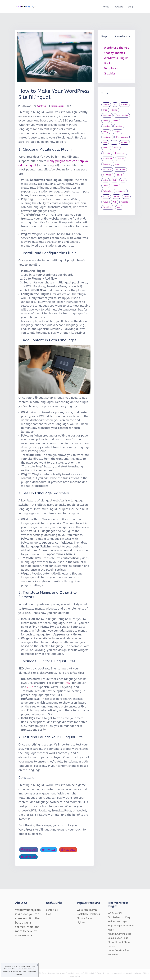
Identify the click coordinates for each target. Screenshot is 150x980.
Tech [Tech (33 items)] (114, 180)
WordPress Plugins (116, 58)
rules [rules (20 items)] (106, 180)
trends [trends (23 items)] (116, 186)
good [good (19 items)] (114, 142)
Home (106, 7)
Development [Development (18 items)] (122, 137)
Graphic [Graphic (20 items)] (124, 142)
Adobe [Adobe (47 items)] (106, 105)
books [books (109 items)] (115, 110)
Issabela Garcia (58, 106)
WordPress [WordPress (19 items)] (108, 207)
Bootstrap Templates (88, 914)
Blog (130, 7)
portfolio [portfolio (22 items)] (107, 175)
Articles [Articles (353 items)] (125, 105)
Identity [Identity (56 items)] (107, 153)
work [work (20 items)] (119, 207)
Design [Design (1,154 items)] (106, 132)
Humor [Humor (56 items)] (106, 148)
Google (68, 850)
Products (118, 7)
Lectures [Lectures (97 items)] (121, 159)
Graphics (110, 74)
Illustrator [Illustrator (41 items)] (108, 159)
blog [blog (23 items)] (105, 110)
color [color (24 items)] (106, 121)
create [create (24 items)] (115, 121)
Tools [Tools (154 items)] (106, 186)
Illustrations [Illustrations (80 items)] (120, 153)
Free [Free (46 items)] (105, 142)
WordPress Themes (116, 48)
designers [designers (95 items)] (107, 137)
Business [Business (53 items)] (107, 115)
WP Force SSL (115, 913)
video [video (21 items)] (126, 197)
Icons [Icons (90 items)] (116, 148)
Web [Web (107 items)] (115, 202)
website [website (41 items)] (125, 202)
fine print (18, 969)
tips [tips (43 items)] (123, 180)
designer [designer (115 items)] (118, 132)
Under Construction (118, 950)
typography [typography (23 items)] (121, 191)
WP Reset (113, 954)
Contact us (52, 910)
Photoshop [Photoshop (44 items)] (120, 169)
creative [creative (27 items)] (119, 126)
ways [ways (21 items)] (106, 202)
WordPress (42, 106)
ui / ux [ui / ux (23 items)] (106, 197)
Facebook (29, 850)
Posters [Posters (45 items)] (119, 175)
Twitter (49, 850)
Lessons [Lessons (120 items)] (107, 164)
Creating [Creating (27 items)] (107, 126)
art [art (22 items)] (115, 105)
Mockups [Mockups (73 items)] (107, 169)
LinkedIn (28, 857)
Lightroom (83, 922)
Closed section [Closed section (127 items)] (122, 115)
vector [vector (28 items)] (116, 197)
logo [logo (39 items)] (117, 164)
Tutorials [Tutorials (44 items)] (107, 191)
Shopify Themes (114, 53)
